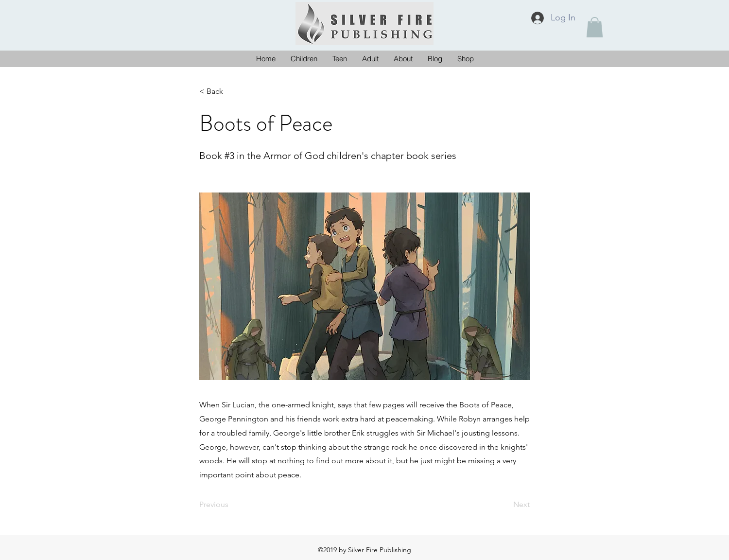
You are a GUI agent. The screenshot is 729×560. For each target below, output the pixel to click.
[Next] (505, 505)
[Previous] (231, 505)
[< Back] (231, 91)
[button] (595, 27)
